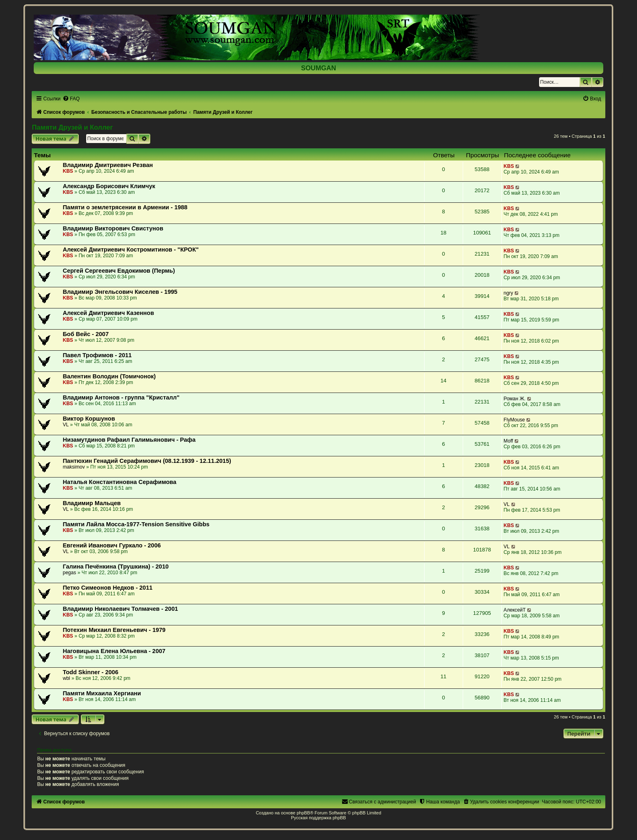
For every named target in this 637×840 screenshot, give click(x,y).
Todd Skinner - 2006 (90, 672)
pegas (69, 573)
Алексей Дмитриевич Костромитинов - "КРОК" (131, 250)
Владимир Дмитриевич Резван (108, 165)
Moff (508, 441)
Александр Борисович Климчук (109, 186)
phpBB (303, 813)
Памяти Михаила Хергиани (102, 693)
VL (66, 425)
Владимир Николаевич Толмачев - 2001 (120, 609)
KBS (68, 171)
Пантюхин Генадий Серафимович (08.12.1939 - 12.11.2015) (147, 461)
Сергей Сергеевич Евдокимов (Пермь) (119, 271)
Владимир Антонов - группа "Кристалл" (121, 397)
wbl (66, 678)
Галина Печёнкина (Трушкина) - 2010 (116, 567)
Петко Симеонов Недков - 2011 (107, 588)
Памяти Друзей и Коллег (72, 127)
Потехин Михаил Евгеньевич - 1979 (114, 630)
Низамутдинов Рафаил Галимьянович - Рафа (129, 440)
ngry (509, 293)
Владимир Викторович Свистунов (113, 228)
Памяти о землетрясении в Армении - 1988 (125, 207)
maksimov (74, 467)
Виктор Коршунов (89, 419)
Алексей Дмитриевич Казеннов (108, 313)
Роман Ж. (515, 399)
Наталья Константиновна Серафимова (119, 482)
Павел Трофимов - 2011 (97, 355)
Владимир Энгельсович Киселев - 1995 (120, 292)
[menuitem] (71, 99)
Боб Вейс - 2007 (86, 334)
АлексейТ (515, 610)
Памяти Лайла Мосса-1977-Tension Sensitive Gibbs (136, 524)
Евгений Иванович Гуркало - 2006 (112, 545)
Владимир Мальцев (92, 503)
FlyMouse (514, 420)
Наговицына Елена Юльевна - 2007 (114, 651)
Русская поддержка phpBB (318, 818)
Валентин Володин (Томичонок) (109, 376)
